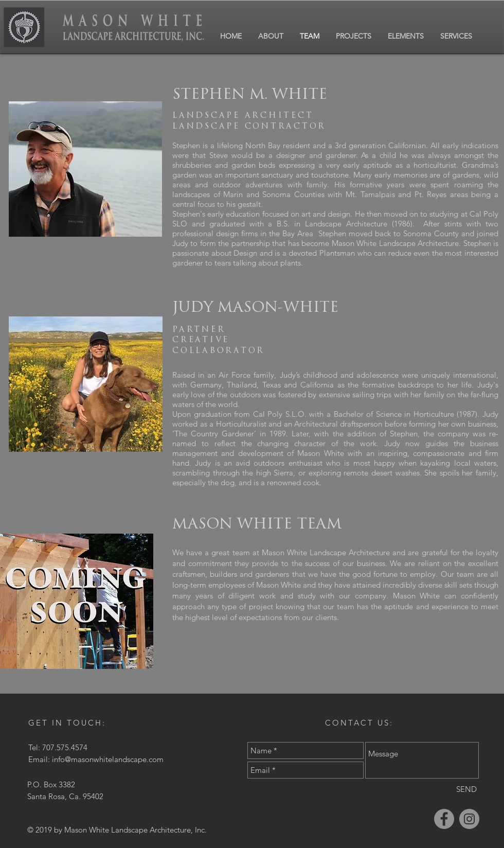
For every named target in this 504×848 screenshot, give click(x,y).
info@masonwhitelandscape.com (108, 759)
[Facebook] (444, 819)
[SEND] (466, 789)
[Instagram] (469, 819)
